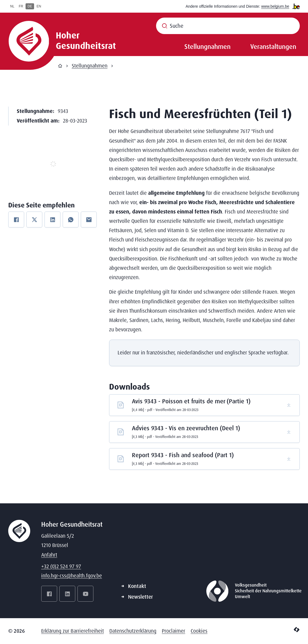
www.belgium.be (275, 6)
